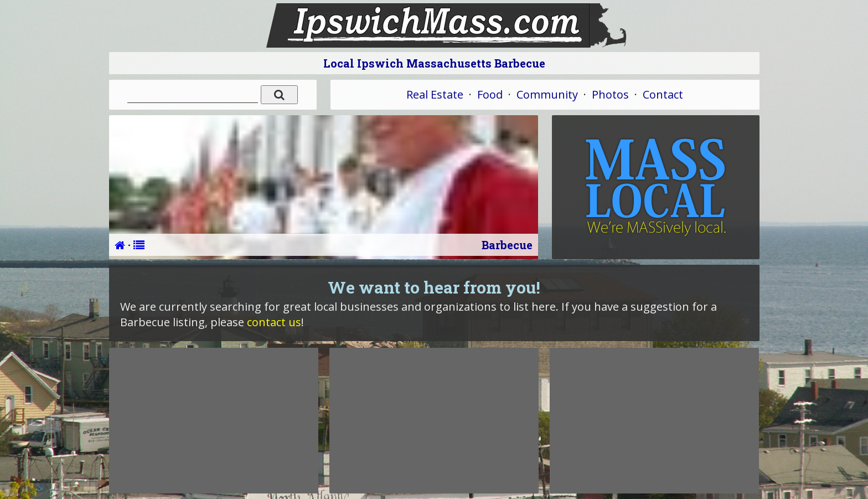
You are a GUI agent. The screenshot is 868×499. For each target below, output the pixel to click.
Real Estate (435, 94)
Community (547, 94)
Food (490, 94)
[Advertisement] (214, 420)
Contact (663, 94)
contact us (274, 322)
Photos (610, 94)
